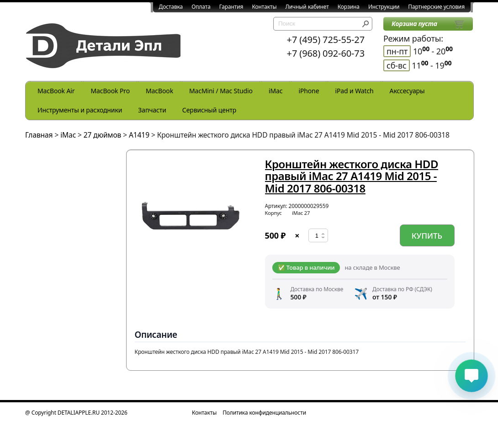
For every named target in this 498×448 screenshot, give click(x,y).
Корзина (349, 7)
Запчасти (152, 110)
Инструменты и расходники (80, 110)
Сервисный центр (209, 110)
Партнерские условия (436, 7)
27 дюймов (102, 135)
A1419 (139, 135)
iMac (275, 91)
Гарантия (231, 7)
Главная (39, 135)
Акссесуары (407, 91)
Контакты (264, 7)
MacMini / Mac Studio (221, 91)
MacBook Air (56, 91)
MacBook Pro (110, 91)
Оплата (201, 7)
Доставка (171, 7)
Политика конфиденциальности (264, 413)
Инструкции (384, 7)
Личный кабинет (307, 7)
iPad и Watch (354, 91)
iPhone (309, 91)
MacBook (159, 91)
